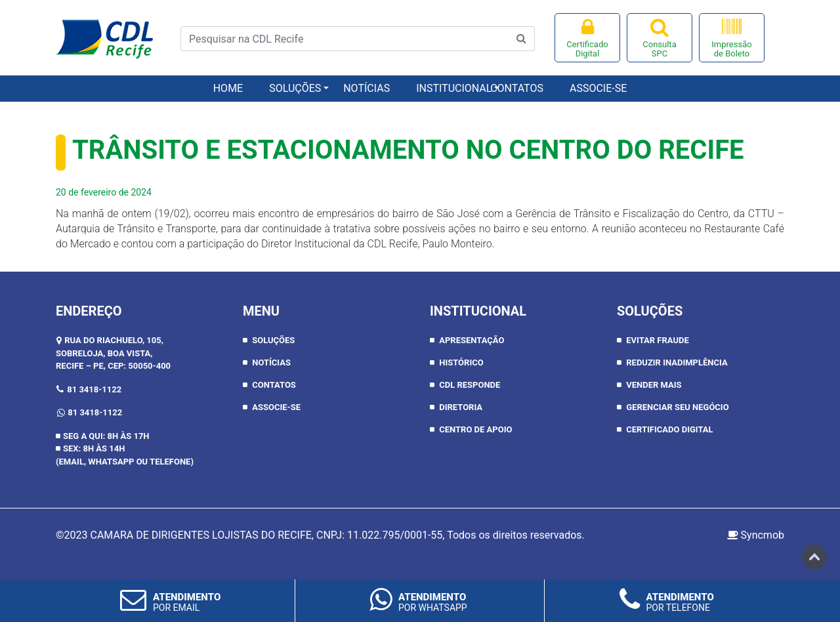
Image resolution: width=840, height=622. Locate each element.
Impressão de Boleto (732, 38)
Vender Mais (654, 385)
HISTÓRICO (461, 363)
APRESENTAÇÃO (472, 340)
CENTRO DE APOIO (475, 429)
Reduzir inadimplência (677, 363)
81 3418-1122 (94, 389)
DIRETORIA (461, 407)
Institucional (447, 88)
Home (228, 88)
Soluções (295, 88)
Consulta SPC (660, 38)
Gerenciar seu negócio (677, 407)
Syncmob (756, 535)
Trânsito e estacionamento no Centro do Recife (408, 150)
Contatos (517, 88)
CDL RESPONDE (470, 385)
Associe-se (598, 88)
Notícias (367, 88)
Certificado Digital (587, 38)
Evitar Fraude (658, 340)
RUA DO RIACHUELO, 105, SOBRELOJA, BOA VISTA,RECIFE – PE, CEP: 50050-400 (113, 353)
